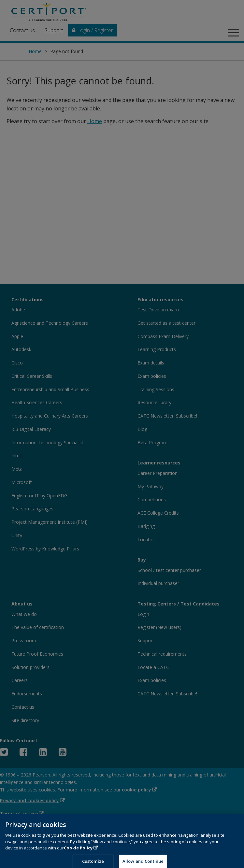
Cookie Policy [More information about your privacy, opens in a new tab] (78, 851)
